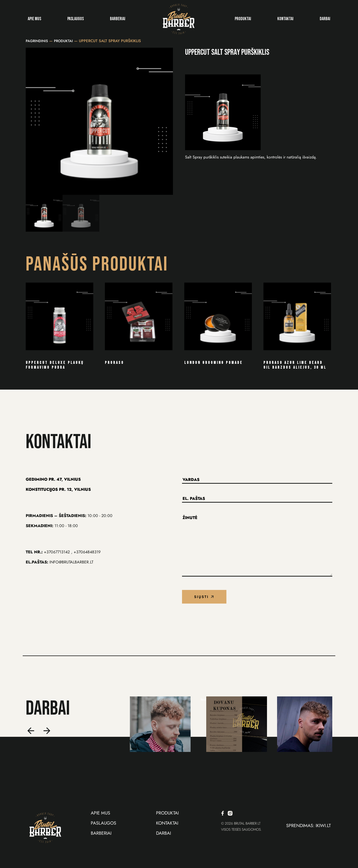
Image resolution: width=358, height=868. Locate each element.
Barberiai (118, 19)
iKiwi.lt (323, 826)
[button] (31, 731)
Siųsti (204, 597)
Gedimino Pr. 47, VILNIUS (53, 479)
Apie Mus (34, 19)
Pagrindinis (37, 41)
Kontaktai (285, 19)
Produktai (243, 19)
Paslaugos (76, 19)
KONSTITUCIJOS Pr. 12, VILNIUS (58, 489)
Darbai (325, 19)
